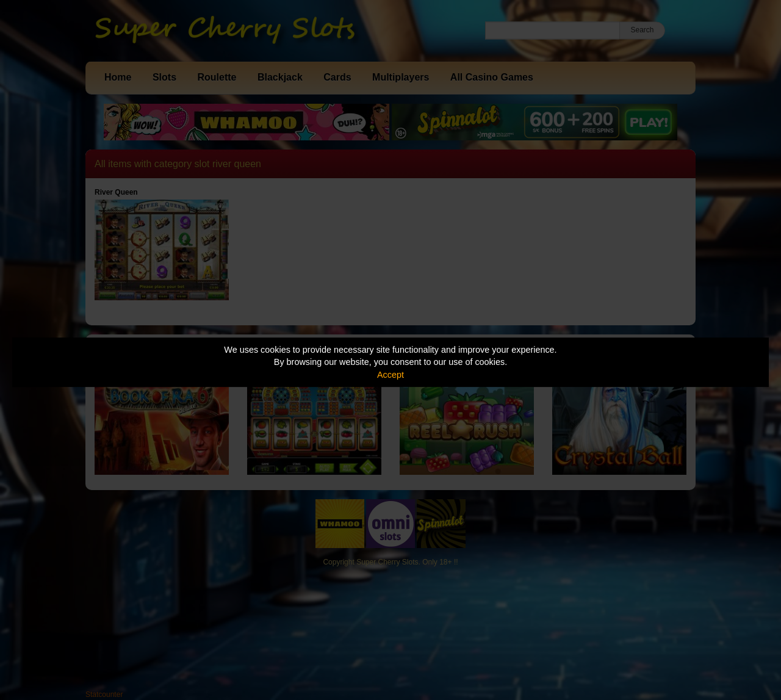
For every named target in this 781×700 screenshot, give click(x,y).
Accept (390, 375)
